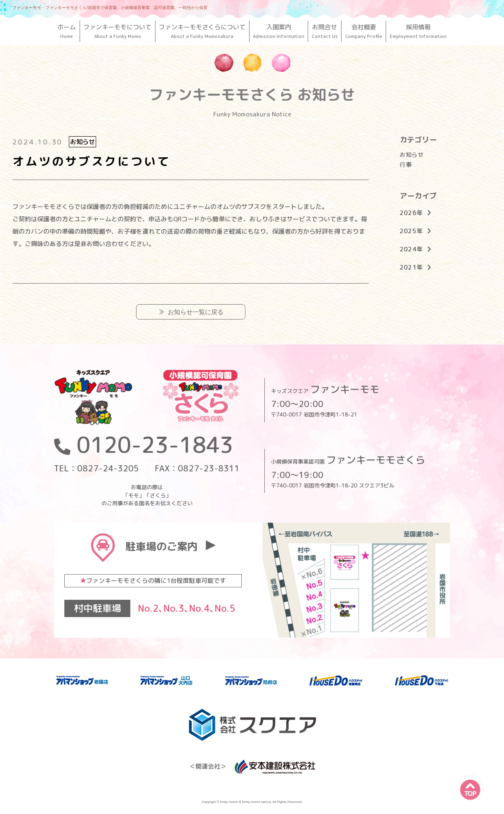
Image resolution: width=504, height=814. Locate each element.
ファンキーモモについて (118, 31)
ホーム (67, 31)
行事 (406, 164)
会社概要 (364, 31)
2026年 (411, 213)
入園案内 (279, 31)
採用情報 (418, 31)
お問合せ (325, 31)
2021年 (411, 267)
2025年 (411, 231)
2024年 (411, 249)
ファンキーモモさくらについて (202, 31)
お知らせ (412, 155)
